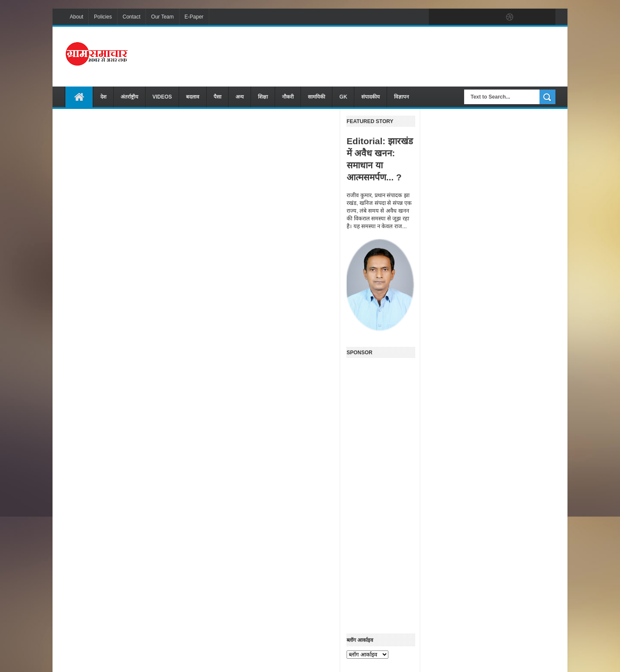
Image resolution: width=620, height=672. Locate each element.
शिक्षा (263, 97)
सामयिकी (316, 97)
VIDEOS (162, 97)
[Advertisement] (399, 56)
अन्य (240, 97)
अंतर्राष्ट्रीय (129, 97)
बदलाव (193, 97)
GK (343, 97)
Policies (103, 17)
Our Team (162, 17)
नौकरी (288, 97)
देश (103, 97)
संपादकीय (370, 97)
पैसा (217, 97)
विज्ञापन (401, 97)
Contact (132, 17)
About (76, 17)
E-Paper (194, 17)
